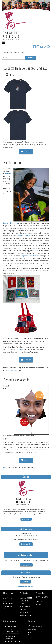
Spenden (39, 602)
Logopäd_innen (10, 639)
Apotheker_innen (10, 629)
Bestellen (26, 151)
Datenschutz (32, 629)
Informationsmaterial (35, 626)
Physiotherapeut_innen (12, 634)
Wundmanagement (26, 615)
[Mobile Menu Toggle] (3, 42)
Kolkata (8, 174)
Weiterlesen (26, 519)
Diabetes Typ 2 (25, 606)
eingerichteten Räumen (30, 256)
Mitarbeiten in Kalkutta (11, 626)
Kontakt (30, 635)
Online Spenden (26, 544)
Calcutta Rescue (23, 236)
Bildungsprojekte (25, 612)
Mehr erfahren (26, 565)
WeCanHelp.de (25, 555)
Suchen (30, 58)
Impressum (32, 638)
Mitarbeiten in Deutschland (12, 641)
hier (21, 350)
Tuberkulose (24, 609)
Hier (5, 467)
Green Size (13, 370)
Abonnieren (25, 582)
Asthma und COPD (26, 598)
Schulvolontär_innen (11, 636)
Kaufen (39, 605)
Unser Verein (7, 598)
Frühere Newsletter (25, 586)
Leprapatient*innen (11, 223)
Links (30, 632)
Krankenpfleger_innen (12, 631)
